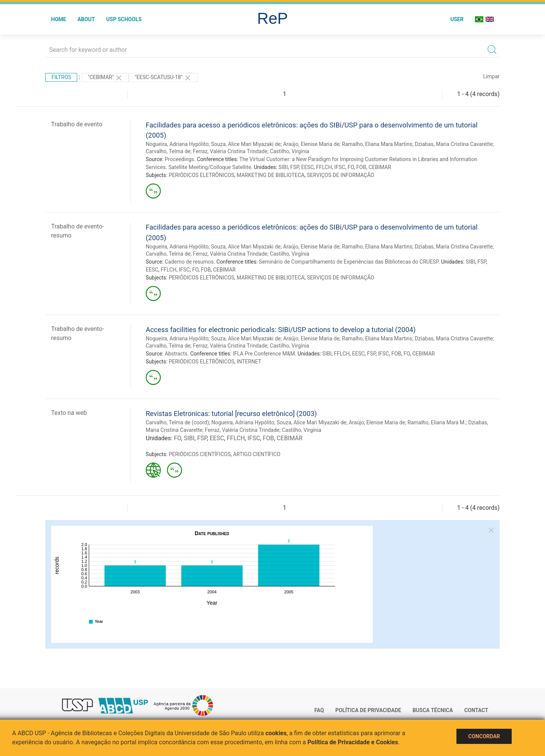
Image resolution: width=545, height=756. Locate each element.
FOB (361, 167)
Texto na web (69, 413)
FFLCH (324, 167)
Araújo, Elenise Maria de (311, 144)
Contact (476, 710)
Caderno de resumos (189, 262)
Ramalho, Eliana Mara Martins (377, 144)
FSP (295, 167)
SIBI (283, 167)
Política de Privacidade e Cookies (353, 742)
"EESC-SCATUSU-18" (163, 78)
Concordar (484, 736)
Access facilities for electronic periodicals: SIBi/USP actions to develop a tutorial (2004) (281, 330)
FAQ (319, 710)
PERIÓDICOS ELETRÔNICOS (202, 175)
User (457, 19)
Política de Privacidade (368, 710)
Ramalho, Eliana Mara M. (437, 422)
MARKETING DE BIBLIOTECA (270, 175)
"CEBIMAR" (105, 78)
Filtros (61, 77)
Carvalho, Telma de (168, 151)
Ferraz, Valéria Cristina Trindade (230, 151)
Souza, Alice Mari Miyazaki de (246, 144)
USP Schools (124, 19)
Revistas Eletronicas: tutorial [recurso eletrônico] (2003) (231, 414)
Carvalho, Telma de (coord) (177, 422)
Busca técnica (433, 710)
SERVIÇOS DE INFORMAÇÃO (341, 175)
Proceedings (179, 159)
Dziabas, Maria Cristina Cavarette (454, 144)
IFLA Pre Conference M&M (264, 354)
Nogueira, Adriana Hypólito (177, 144)
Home (59, 19)
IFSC (340, 167)
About (86, 19)
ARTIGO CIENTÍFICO (257, 454)
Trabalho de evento (77, 124)
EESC (308, 167)
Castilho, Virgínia (290, 151)
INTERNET (249, 362)
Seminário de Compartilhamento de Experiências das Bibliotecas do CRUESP (349, 262)
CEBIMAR (380, 167)
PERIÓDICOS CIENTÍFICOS (200, 454)
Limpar (491, 76)
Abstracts (176, 354)
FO (351, 167)
